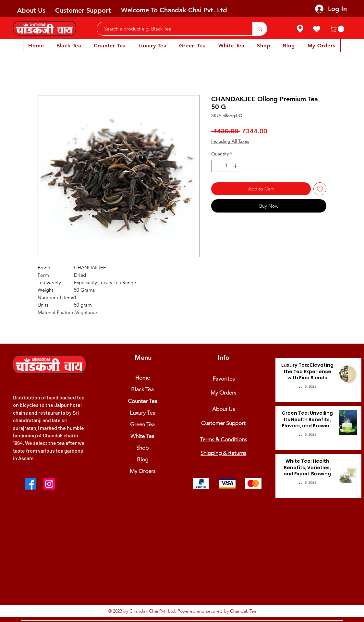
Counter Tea (143, 401)
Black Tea (142, 389)
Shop (142, 448)
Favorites (224, 379)
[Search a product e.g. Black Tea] (171, 29)
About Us (31, 10)
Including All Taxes (230, 141)
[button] (338, 29)
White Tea (142, 436)
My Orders (143, 471)
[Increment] (236, 166)
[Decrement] (216, 166)
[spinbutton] (226, 166)
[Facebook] (30, 484)
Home (143, 378)
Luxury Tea (143, 413)
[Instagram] (49, 484)
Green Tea (142, 424)
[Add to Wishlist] (320, 189)
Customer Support (83, 10)
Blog (143, 459)
